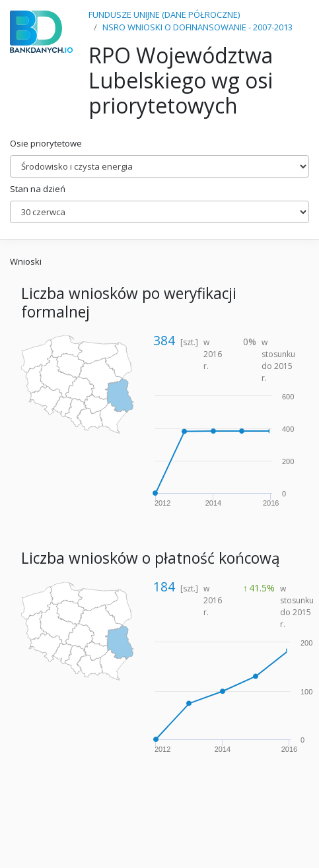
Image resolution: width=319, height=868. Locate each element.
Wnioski (26, 261)
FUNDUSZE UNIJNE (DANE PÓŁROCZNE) (164, 15)
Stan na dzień (38, 189)
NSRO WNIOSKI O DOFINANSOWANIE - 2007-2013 (197, 27)
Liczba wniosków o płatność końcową (151, 558)
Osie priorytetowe (46, 143)
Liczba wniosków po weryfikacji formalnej (129, 302)
